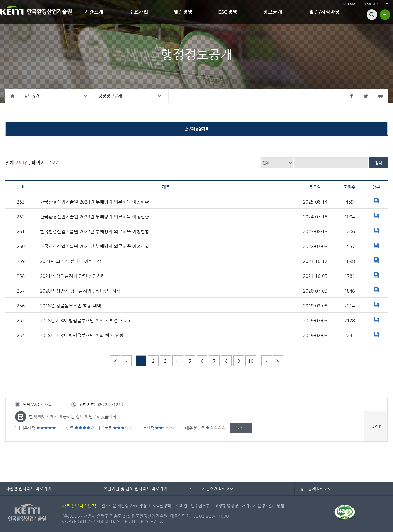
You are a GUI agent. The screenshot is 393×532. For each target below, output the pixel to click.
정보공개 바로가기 (316, 489)
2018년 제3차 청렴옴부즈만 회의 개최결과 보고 (86, 321)
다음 (267, 361)
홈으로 (13, 96)
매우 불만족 (205, 428)
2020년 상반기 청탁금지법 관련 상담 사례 (80, 291)
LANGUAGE (374, 4)
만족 (80, 428)
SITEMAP (350, 4)
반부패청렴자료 (197, 129)
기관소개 (94, 12)
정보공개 (273, 12)
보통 (119, 428)
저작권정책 (162, 506)
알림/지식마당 (325, 12)
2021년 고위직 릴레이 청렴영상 (71, 261)
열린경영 (183, 12)
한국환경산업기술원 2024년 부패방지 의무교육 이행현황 (95, 202)
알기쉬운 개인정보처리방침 (124, 506)
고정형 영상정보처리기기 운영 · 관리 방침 (249, 506)
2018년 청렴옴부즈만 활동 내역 (71, 306)
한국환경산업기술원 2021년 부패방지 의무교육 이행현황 (95, 246)
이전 (126, 361)
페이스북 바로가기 (351, 96)
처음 (115, 361)
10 (251, 361)
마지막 (278, 361)
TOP (373, 426)
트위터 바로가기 (366, 96)
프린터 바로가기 (380, 96)
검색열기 (372, 15)
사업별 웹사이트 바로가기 (28, 489)
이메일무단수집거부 (193, 506)
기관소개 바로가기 (218, 489)
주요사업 (139, 12)
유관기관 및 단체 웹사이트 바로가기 (135, 489)
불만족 (159, 428)
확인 (241, 428)
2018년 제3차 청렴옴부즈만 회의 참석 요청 (82, 335)
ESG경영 (228, 12)
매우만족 (38, 428)
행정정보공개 (110, 96)
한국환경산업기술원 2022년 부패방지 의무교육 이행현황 (95, 232)
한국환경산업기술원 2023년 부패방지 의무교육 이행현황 (95, 217)
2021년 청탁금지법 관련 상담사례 (73, 276)
